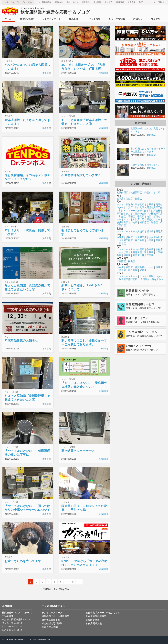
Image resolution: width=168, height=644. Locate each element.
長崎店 (159, 267)
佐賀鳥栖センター (144, 267)
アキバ (127, 219)
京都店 (159, 249)
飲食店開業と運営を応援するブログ (55, 11)
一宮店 (150, 240)
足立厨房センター (151, 219)
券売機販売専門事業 (52, 624)
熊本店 (122, 270)
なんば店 (124, 252)
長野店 (159, 231)
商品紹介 (74, 19)
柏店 (149, 216)
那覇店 (143, 270)
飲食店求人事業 (50, 627)
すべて (8, 19)
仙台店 (129, 199)
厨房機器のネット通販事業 (55, 616)
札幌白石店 (122, 192)
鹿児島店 (133, 270)
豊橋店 (159, 240)
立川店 (136, 219)
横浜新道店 (122, 222)
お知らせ (138, 19)
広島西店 (121, 261)
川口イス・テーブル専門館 (133, 211)
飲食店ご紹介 (27, 19)
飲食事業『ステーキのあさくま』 (103, 613)
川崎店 (134, 222)
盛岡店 (120, 199)
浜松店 (129, 237)
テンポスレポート (52, 19)
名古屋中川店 (156, 237)
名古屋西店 (141, 237)
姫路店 (127, 255)
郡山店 (138, 199)
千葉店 (141, 216)
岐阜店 (122, 243)
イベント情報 (94, 19)
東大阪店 (149, 252)
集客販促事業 (93, 620)
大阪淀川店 (136, 252)
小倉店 (120, 267)
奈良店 (150, 249)
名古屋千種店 (126, 240)
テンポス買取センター (151, 276)
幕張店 (132, 216)
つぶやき (155, 19)
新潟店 (150, 231)
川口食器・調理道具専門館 (149, 207)
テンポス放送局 (125, 204)
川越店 (122, 216)
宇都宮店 (140, 204)
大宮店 (129, 207)
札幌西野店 (136, 192)
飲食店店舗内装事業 (96, 616)
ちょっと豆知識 (117, 19)
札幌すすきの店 (152, 192)
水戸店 (150, 204)
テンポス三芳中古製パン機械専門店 (144, 214)
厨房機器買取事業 (51, 620)
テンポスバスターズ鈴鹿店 (130, 249)
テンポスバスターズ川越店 (130, 231)
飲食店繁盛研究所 (128, 279)
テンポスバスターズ (127, 276)
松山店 (132, 261)
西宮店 (136, 255)
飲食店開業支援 (94, 624)
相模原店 (46, 73)
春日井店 (140, 240)
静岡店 (120, 237)
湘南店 (155, 222)
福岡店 (129, 267)
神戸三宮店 (148, 255)
